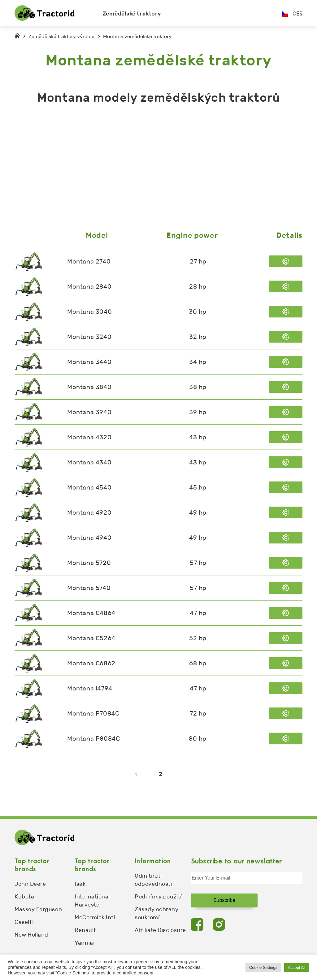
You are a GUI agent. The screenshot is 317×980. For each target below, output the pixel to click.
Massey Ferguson (38, 909)
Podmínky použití (158, 897)
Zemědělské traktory (132, 14)
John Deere (30, 884)
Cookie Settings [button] (263, 967)
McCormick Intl (95, 917)
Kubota (24, 897)
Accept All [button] (297, 967)
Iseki (81, 884)
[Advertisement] (158, 169)
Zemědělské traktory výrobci (61, 36)
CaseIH (24, 922)
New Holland (31, 935)
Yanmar (85, 943)
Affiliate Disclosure (160, 930)
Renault (85, 930)
